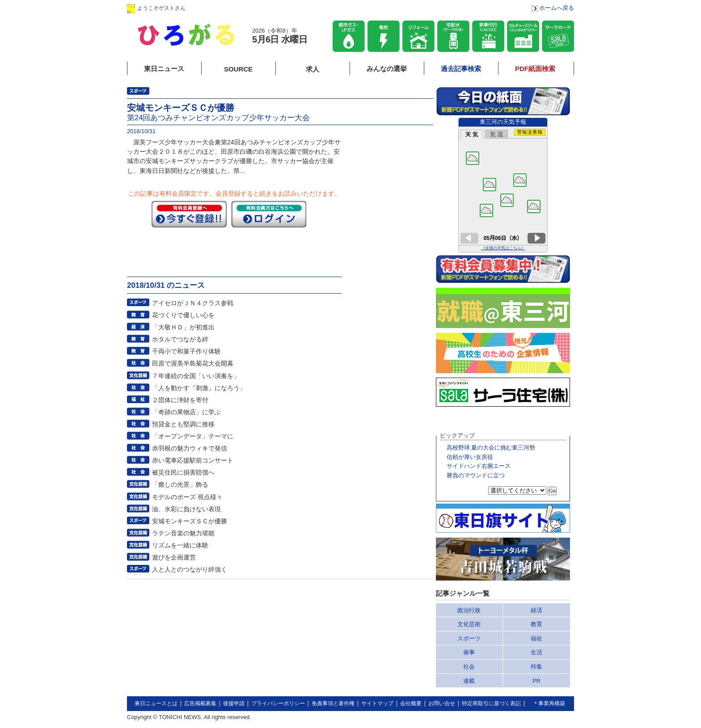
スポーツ (469, 638)
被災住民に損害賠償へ (183, 472)
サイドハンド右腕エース (479, 466)
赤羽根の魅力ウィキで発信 (190, 448)
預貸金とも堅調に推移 (183, 424)
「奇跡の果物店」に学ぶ (186, 412)
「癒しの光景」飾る (180, 484)
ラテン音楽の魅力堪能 (183, 533)
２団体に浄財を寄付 (180, 400)
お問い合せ (442, 703)
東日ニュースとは (156, 703)
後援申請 (234, 703)
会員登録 (274, 8)
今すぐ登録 (189, 214)
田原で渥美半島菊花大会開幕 (193, 363)
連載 (469, 681)
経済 (536, 610)
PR (536, 681)
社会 (469, 667)
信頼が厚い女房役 (470, 457)
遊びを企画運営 (174, 557)
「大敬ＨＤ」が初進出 (183, 327)
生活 (536, 652)
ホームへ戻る (557, 8)
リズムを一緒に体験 (180, 545)
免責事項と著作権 (333, 703)
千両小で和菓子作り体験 (186, 351)
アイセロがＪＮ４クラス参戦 (193, 303)
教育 (536, 624)
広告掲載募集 (200, 703)
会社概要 (411, 703)
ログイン (218, 8)
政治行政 (469, 610)
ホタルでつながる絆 (180, 339)
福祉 (536, 638)
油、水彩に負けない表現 (186, 509)
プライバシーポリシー (278, 703)
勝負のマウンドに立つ (476, 475)
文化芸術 (469, 624)
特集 (536, 667)
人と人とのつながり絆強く (190, 569)
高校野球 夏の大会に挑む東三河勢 (491, 448)
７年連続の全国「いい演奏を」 (196, 376)
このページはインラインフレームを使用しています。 (503, 185)
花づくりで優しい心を (183, 315)
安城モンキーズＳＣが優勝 (190, 521)
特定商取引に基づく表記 (491, 703)
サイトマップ (377, 703)
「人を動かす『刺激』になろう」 (199, 388)
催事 (469, 652)
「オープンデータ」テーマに (193, 436)
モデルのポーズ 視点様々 (187, 497)
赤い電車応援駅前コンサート (193, 460)
